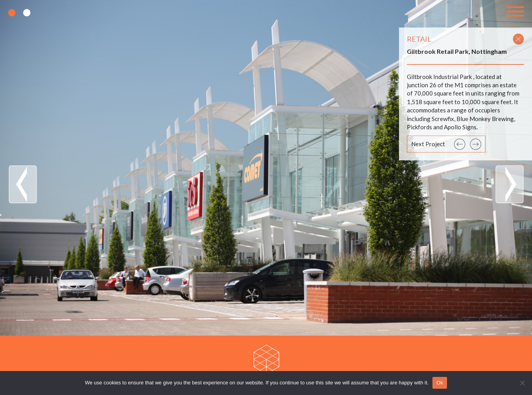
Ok (440, 383)
